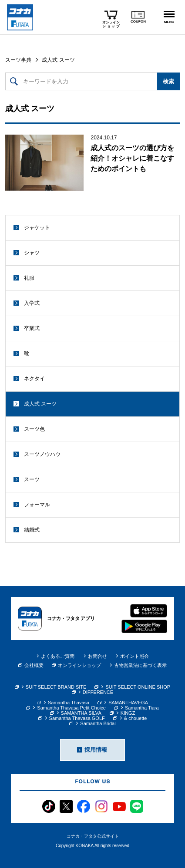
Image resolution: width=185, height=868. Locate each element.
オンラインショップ (76, 665)
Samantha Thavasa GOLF (77, 718)
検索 (168, 81)
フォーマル (37, 505)
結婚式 (32, 530)
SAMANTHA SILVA (81, 713)
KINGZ (128, 713)
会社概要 (31, 665)
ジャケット (37, 228)
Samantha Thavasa (69, 703)
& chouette (136, 718)
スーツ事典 (18, 60)
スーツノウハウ (42, 454)
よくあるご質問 (58, 656)
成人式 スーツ (40, 404)
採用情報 (96, 750)
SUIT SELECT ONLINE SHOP (138, 687)
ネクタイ (34, 379)
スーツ (32, 479)
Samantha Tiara (142, 708)
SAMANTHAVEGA (128, 703)
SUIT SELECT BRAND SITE (56, 687)
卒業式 (32, 328)
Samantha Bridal (98, 723)
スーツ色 (34, 429)
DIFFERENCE (98, 692)
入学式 (32, 303)
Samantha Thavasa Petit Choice (71, 708)
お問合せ (98, 656)
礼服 (29, 278)
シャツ (32, 253)
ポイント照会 (135, 656)
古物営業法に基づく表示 (140, 665)
